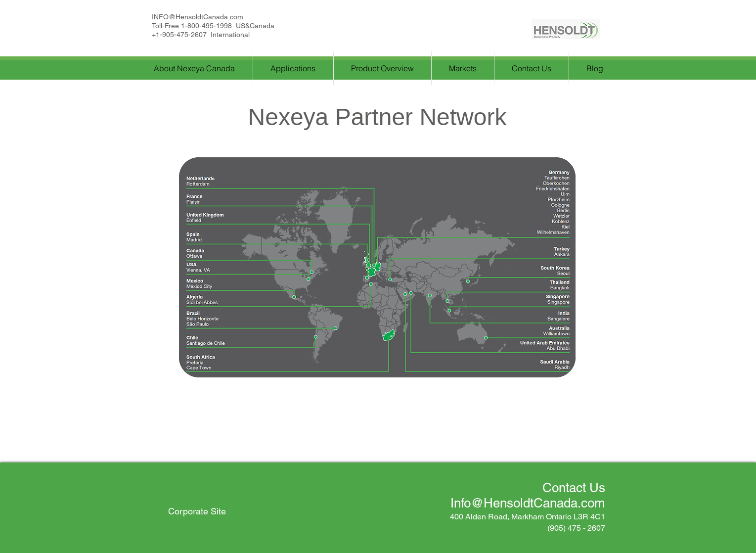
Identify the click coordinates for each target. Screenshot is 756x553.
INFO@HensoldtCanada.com (198, 17)
